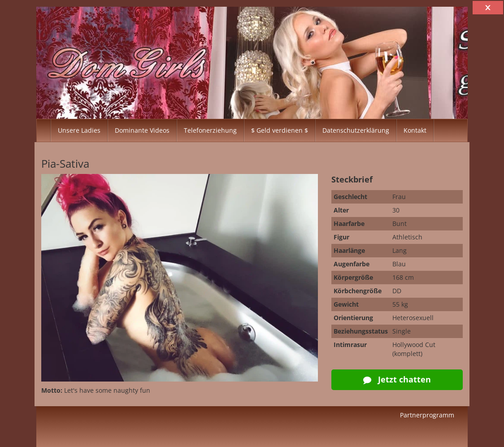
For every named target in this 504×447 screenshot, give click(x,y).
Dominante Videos (142, 130)
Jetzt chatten (397, 379)
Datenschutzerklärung (356, 130)
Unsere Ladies (79, 130)
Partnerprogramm (427, 415)
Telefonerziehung (210, 130)
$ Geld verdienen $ (280, 130)
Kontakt (415, 130)
